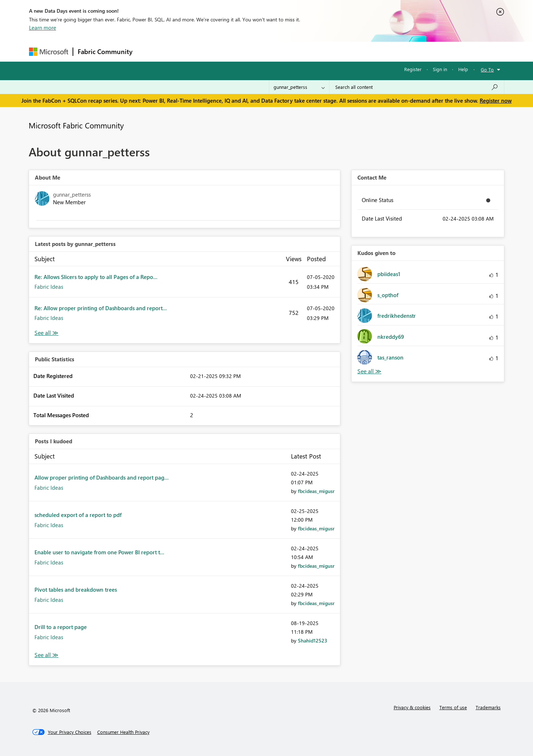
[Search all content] (417, 87)
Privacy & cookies (412, 707)
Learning (303, 51)
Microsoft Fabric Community (76, 125)
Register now (496, 100)
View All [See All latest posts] (46, 333)
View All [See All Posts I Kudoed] (46, 655)
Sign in (440, 69)
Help (463, 69)
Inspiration (181, 51)
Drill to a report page (61, 627)
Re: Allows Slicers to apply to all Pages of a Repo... (96, 277)
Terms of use (453, 707)
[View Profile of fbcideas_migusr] (316, 491)
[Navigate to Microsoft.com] (49, 52)
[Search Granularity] (299, 87)
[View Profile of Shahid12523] (313, 640)
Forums (149, 51)
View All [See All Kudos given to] (369, 371)
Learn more (43, 28)
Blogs (275, 51)
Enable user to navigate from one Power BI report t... (99, 552)
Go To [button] (487, 69)
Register (413, 69)
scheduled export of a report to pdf (78, 515)
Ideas (211, 51)
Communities (243, 51)
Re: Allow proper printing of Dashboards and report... (101, 308)
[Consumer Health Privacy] (123, 732)
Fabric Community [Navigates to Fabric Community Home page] (105, 52)
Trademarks (488, 707)
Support (334, 51)
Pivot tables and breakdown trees (76, 589)
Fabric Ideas (49, 287)
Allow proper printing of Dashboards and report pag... (102, 477)
